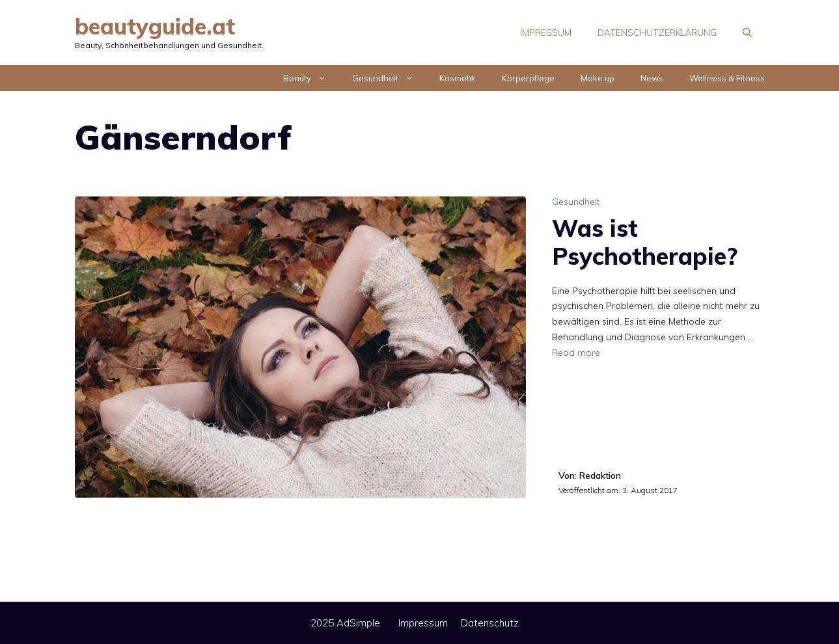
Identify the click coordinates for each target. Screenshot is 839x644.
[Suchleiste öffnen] (747, 33)
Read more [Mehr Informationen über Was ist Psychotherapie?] (576, 353)
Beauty (311, 78)
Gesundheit (389, 78)
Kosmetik (458, 78)
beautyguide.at (155, 26)
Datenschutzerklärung (657, 33)
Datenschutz (490, 623)
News (652, 78)
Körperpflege (528, 78)
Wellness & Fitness (727, 78)
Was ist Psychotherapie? (645, 242)
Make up (598, 78)
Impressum (546, 33)
